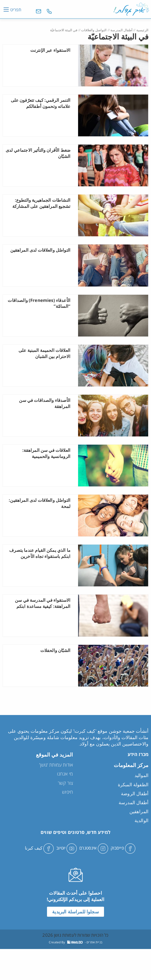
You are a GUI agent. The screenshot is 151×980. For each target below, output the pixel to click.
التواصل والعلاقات (94, 30)
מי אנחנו (65, 774)
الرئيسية (142, 30)
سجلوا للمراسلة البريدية (75, 912)
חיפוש (68, 792)
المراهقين (139, 811)
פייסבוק (123, 848)
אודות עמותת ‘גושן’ (56, 765)
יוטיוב (67, 848)
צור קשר (65, 783)
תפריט (16, 9)
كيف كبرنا (39, 848)
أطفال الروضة (135, 793)
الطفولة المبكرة (133, 784)
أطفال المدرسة (121, 30)
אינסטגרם (94, 848)
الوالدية (141, 820)
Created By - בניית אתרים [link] (75, 942)
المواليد (141, 775)
